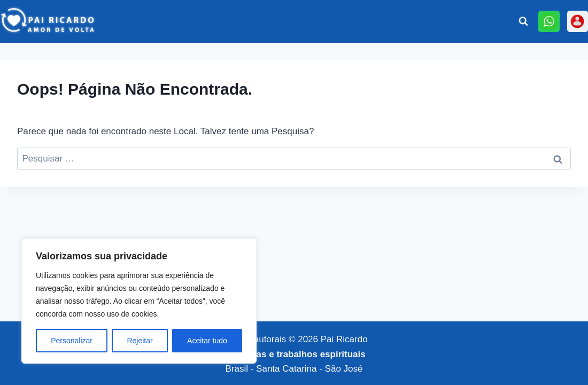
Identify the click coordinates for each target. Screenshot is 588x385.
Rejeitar (140, 341)
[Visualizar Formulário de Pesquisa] (523, 21)
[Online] (549, 21)
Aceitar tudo (207, 341)
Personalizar (72, 341)
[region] (139, 301)
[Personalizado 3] (578, 21)
